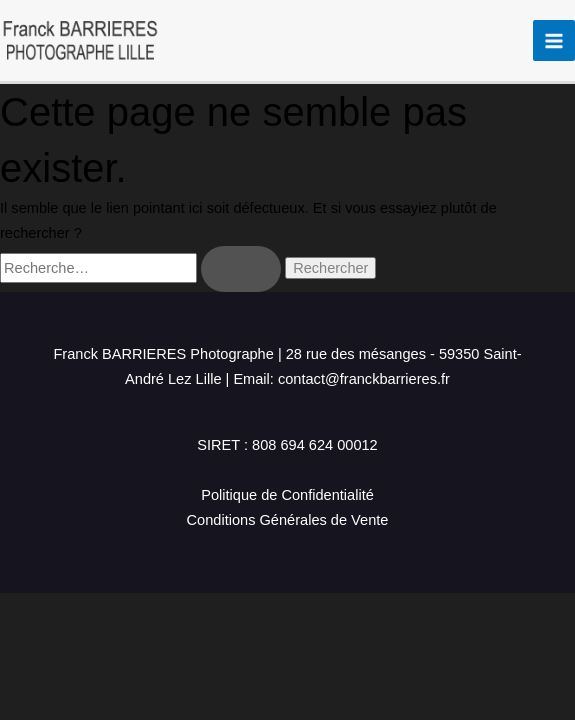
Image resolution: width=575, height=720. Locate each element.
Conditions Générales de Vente (288, 520)
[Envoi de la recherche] (241, 269)
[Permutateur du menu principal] (554, 41)
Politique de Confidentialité (287, 495)
